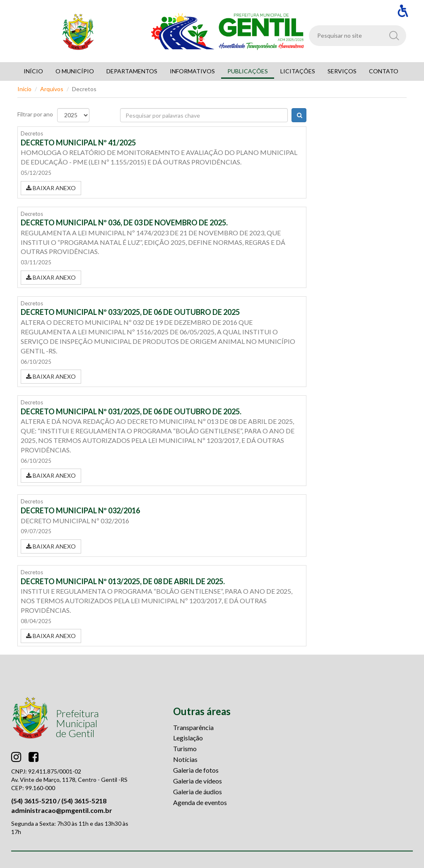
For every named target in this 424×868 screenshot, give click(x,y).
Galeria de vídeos (198, 781)
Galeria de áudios (198, 792)
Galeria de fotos (196, 770)
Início (24, 89)
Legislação (188, 738)
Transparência (193, 727)
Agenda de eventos (200, 802)
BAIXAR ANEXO (51, 188)
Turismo (185, 748)
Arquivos (52, 89)
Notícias (185, 759)
